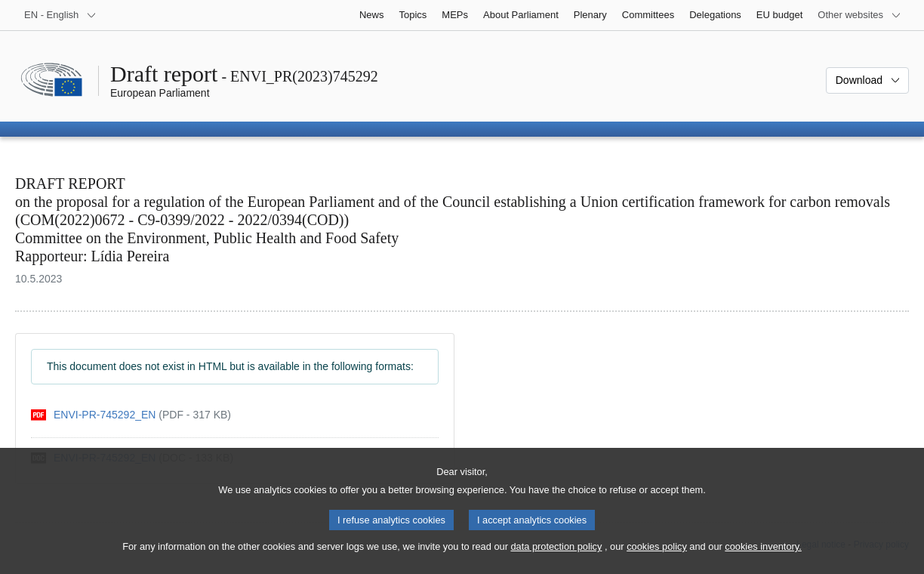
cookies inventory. (763, 561)
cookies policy (657, 561)
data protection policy (556, 561)
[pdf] (131, 415)
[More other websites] (859, 15)
